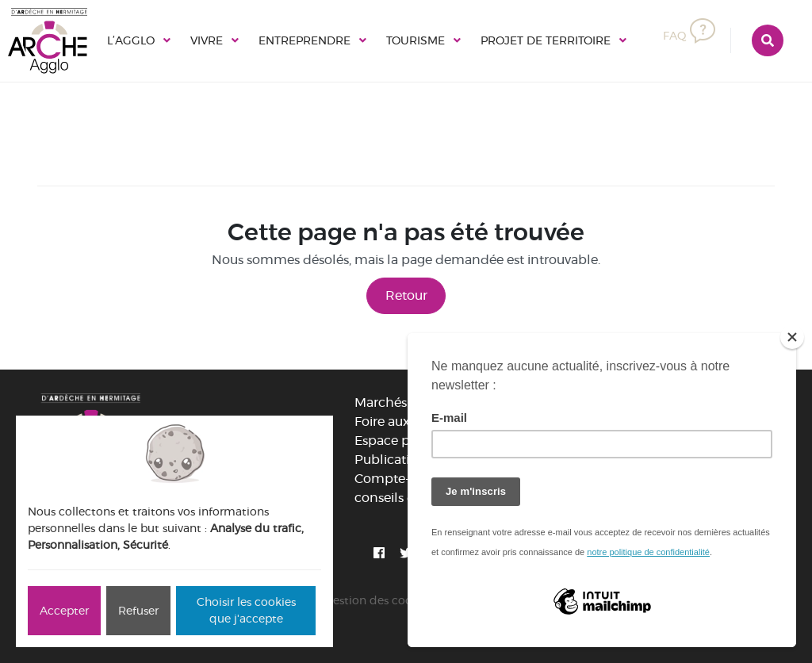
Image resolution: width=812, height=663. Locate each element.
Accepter (64, 611)
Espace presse (397, 441)
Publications (393, 460)
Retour (406, 295)
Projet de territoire (546, 40)
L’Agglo (131, 40)
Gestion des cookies (379, 600)
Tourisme (416, 40)
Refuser (138, 611)
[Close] (792, 337)
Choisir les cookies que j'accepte (246, 610)
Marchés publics (405, 402)
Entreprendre (304, 40)
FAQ (689, 36)
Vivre (207, 40)
